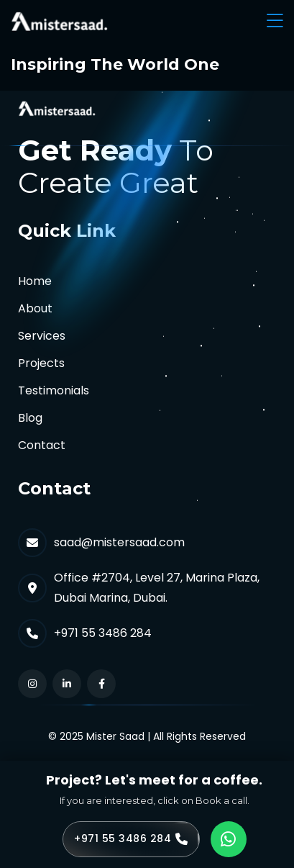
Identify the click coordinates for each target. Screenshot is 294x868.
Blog (30, 418)
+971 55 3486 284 (103, 633)
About (35, 308)
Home (35, 281)
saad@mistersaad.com (119, 542)
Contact (42, 445)
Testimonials (54, 390)
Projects (41, 363)
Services (42, 336)
